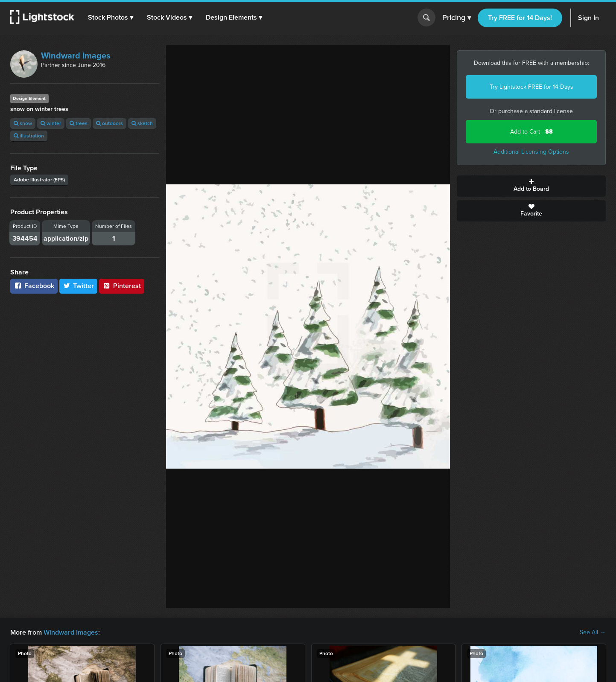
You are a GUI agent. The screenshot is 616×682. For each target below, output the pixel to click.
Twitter (79, 286)
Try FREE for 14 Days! (520, 18)
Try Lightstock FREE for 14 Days (531, 87)
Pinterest (122, 286)
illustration (29, 136)
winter (51, 123)
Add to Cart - (531, 132)
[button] (111, 17)
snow (23, 123)
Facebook (34, 286)
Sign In (588, 18)
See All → (593, 632)
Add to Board (531, 186)
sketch (142, 123)
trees (79, 123)
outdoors (109, 123)
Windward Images (76, 55)
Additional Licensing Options (531, 152)
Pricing (457, 18)
